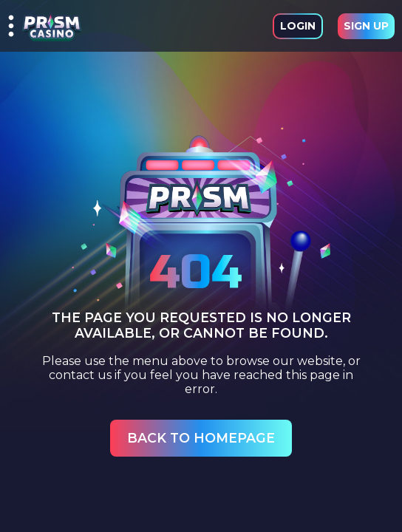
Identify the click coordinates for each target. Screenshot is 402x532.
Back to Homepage (201, 438)
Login (298, 26)
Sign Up (366, 26)
